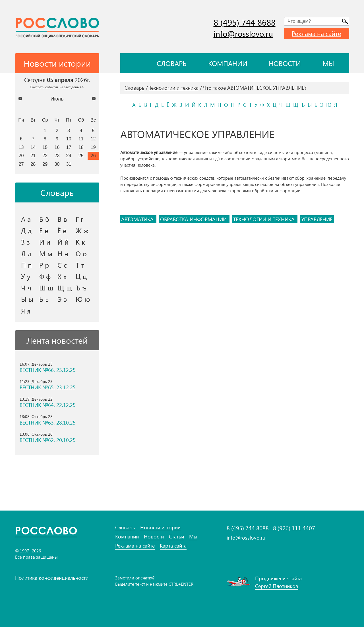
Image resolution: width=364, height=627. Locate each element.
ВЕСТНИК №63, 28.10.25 (48, 423)
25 (81, 155)
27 (21, 164)
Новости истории (160, 527)
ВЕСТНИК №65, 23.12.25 (48, 387)
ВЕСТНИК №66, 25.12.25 (48, 370)
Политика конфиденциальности (52, 578)
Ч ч (26, 288)
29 (45, 164)
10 (69, 139)
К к (80, 242)
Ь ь (44, 299)
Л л (26, 253)
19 (93, 147)
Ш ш (46, 288)
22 (45, 155)
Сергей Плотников (277, 586)
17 (69, 147)
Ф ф (45, 276)
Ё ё (62, 230)
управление (317, 219)
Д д (26, 230)
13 (21, 147)
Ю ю (83, 299)
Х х (62, 276)
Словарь (172, 63)
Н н (63, 253)
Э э (62, 299)
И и (45, 242)
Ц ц (81, 276)
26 (93, 155)
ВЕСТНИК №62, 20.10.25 (48, 440)
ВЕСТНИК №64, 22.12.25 (48, 405)
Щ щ (65, 288)
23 (57, 155)
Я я (26, 311)
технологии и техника (265, 219)
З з (25, 242)
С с (62, 265)
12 (93, 139)
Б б (44, 219)
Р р (44, 265)
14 (33, 147)
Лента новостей (57, 340)
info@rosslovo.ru (243, 33)
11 (81, 139)
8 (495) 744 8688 (245, 22)
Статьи (176, 537)
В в (62, 219)
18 (81, 147)
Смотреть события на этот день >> (57, 87)
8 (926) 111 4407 (294, 528)
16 (57, 147)
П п (26, 265)
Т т (80, 265)
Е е (44, 230)
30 (57, 164)
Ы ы (27, 299)
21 (33, 155)
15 (45, 147)
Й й (63, 242)
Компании (228, 63)
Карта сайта (173, 546)
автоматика (138, 219)
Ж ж (82, 230)
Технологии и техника (174, 88)
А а (26, 219)
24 (69, 155)
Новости (285, 63)
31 (69, 164)
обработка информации (194, 219)
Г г (79, 219)
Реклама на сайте (317, 33)
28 (33, 164)
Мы (328, 63)
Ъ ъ (81, 288)
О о (81, 253)
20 (21, 155)
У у (26, 276)
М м (46, 253)
